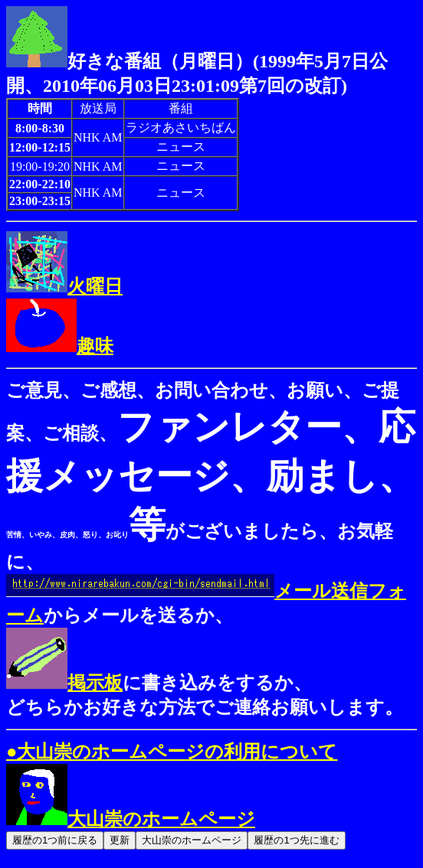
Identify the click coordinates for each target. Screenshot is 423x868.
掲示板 (64, 683)
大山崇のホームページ (131, 819)
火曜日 (64, 286)
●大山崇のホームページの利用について (172, 752)
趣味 (60, 346)
